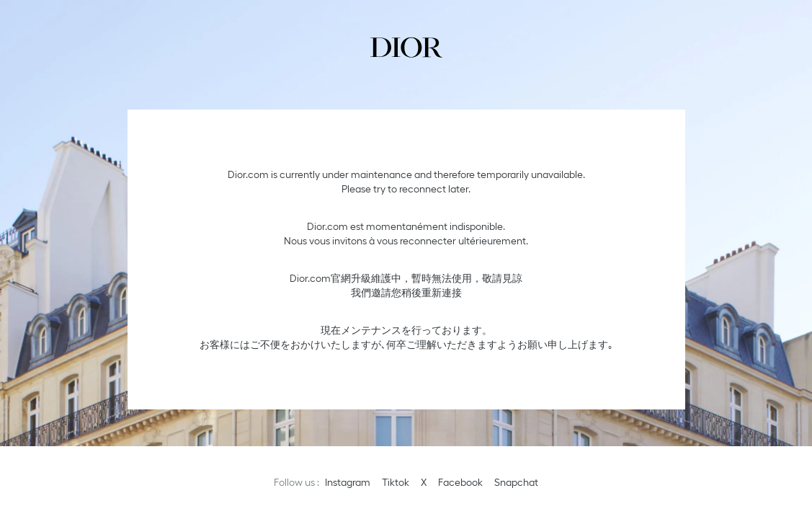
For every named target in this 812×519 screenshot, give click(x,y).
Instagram (348, 482)
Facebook (460, 482)
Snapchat (516, 482)
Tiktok (396, 482)
